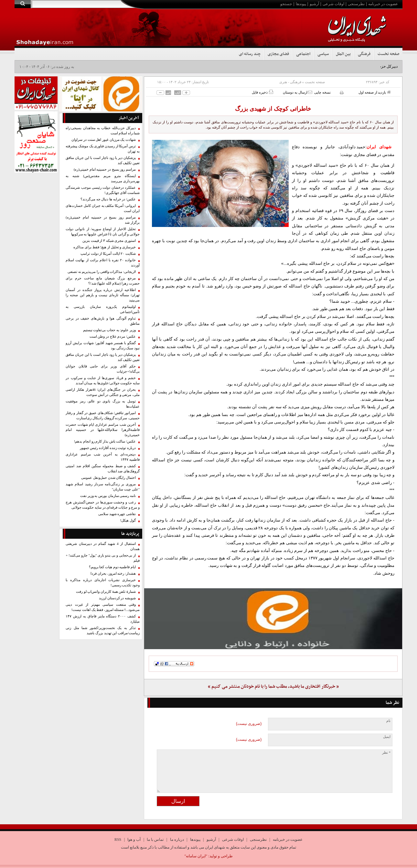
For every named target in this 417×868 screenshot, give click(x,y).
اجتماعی (303, 54)
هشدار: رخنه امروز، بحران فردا (113, 574)
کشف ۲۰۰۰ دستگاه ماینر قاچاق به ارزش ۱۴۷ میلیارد (103, 619)
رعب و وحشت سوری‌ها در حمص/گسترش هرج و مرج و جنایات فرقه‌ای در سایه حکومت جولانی (103, 505)
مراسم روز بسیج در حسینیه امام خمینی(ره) (105, 169)
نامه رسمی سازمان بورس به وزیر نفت (108, 496)
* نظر (386, 753)
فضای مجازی (278, 54)
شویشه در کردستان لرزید (117, 598)
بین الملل (343, 54)
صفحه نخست (388, 54)
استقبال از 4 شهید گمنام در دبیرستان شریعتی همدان (103, 546)
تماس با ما (155, 840)
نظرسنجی (356, 4)
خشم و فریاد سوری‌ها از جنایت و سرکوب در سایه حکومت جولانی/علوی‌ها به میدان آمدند (103, 381)
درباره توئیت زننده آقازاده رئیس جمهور (108, 448)
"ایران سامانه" (196, 856)
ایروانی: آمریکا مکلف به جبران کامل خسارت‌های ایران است (103, 208)
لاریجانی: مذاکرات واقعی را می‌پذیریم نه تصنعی (102, 272)
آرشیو (314, 4)
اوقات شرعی (333, 4)
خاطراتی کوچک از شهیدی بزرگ (273, 109)
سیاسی (323, 54)
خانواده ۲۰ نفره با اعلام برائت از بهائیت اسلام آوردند (103, 263)
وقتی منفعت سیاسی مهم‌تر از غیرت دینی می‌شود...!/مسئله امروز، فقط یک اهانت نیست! (103, 607)
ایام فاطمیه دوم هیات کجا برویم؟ (112, 567)
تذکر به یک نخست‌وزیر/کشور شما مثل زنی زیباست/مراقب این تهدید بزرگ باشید (103, 631)
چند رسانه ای (250, 54)
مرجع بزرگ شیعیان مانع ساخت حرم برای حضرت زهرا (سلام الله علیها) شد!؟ (103, 281)
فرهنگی (364, 54)
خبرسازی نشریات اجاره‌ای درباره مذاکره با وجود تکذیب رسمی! (103, 583)
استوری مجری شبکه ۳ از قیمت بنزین (109, 241)
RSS (118, 840)
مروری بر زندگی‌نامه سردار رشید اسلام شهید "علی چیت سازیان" (103, 487)
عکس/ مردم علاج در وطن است (113, 337)
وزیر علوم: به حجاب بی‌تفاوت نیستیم (109, 330)
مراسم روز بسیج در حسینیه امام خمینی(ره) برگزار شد (103, 220)
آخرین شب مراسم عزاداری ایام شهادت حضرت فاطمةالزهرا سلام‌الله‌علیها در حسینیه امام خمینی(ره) (103, 430)
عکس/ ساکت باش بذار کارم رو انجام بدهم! (105, 441)
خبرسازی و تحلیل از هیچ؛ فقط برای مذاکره (105, 247)
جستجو (286, 4)
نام (388, 721)
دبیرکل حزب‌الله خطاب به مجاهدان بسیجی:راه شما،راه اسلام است (103, 131)
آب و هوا (134, 840)
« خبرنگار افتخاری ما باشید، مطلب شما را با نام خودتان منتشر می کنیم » (273, 687)
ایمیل (387, 737)
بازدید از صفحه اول (375, 92)
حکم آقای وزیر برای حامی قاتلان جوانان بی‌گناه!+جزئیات (103, 369)
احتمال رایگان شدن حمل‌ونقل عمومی (108, 478)
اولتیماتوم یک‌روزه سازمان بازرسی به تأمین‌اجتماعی (103, 309)
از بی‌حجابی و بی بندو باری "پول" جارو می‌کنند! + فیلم (103, 558)
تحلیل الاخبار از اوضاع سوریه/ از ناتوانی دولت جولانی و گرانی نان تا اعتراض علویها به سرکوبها (103, 232)
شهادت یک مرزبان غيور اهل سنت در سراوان (104, 140)
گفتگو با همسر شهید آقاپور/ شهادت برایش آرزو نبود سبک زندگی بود (103, 346)
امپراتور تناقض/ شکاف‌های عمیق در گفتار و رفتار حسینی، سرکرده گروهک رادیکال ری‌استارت (103, 416)
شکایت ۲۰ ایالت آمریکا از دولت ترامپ (108, 254)
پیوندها (301, 4)
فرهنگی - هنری (290, 82)
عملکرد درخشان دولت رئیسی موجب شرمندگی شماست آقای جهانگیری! (103, 190)
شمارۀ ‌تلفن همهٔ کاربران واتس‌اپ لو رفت (106, 592)
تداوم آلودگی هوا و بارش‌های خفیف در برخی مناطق (103, 321)
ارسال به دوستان (298, 92)
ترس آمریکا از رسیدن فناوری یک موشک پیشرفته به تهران (103, 149)
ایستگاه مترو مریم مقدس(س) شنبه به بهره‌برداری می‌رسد (103, 179)
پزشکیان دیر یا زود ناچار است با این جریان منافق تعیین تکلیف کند (103, 160)
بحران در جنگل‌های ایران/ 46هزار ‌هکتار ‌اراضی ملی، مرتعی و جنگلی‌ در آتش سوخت (103, 392)
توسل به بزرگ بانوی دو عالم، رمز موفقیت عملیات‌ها (103, 404)
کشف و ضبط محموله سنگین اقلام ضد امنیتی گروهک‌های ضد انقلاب (103, 469)
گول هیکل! (128, 520)
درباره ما (177, 840)
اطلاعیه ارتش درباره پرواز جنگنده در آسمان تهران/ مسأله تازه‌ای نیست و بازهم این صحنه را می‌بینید (103, 295)
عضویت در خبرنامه (383, 4)
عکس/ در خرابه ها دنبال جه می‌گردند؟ (108, 199)
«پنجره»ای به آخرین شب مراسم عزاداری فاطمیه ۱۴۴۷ (103, 457)
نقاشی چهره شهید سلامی (117, 514)
